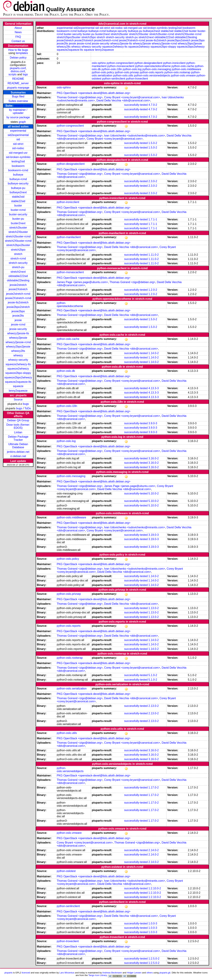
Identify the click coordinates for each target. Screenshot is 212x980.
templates (22, 53)
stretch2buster (18, 228)
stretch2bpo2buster (18, 245)
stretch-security (18, 263)
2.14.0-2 (154, 850)
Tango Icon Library (98, 975)
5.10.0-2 (154, 493)
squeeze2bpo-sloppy (18, 373)
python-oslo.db (66, 371)
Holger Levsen (134, 973)
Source (18, 400)
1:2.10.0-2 (155, 888)
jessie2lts (18, 316)
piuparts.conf (18, 68)
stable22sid (18, 201)
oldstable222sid (18, 276)
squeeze (18, 386)
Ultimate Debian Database (18, 446)
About (18, 28)
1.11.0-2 (154, 255)
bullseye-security (18, 183)
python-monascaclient (121, 66)
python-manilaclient (69, 237)
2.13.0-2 (154, 706)
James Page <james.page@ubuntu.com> (82, 282)
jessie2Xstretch (18, 289)
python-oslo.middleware (187, 69)
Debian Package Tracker (18, 438)
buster (18, 206)
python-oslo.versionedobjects (152, 75)
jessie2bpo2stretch (18, 307)
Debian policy (18, 58)
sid (18, 139)
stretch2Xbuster (18, 232)
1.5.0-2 (153, 143)
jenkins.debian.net (18, 452)
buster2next (18, 223)
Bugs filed (18, 96)
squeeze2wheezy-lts (18, 364)
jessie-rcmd (18, 324)
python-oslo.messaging (157, 69)
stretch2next (18, 272)
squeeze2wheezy (18, 369)
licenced (26, 973)
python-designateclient (148, 63)
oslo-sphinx (99, 63)
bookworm (18, 166)
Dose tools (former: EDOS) (18, 426)
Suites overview (18, 101)
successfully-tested (136, 105)
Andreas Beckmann (112, 973)
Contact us (18, 41)
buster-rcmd (18, 210)
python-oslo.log (132, 69)
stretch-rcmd (22, 106)
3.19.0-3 (154, 535)
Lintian (18, 432)
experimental (18, 131)
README (18, 79)
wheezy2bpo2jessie (18, 347)
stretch (18, 254)
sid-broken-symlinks (18, 157)
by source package (18, 117)
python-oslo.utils (123, 75)
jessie (18, 320)
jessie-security (18, 329)
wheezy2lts (18, 351)
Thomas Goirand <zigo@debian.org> (80, 97)
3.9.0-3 (153, 423)
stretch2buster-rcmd (18, 236)
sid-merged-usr (18, 153)
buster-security (18, 214)
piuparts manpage (18, 88)
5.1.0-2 (153, 675)
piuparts (9, 973)
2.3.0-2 (153, 181)
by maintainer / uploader (18, 111)
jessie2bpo (18, 311)
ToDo (28, 408)
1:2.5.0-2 (154, 959)
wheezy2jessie (18, 338)
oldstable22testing (18, 280)
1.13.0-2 (154, 608)
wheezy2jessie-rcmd (18, 342)
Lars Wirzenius (67, 973)
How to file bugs (18, 50)
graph (22, 122)
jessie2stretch (18, 285)
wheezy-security (18, 360)
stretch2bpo (18, 250)
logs (25, 74)
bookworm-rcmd (18, 170)
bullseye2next (18, 192)
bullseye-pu (18, 188)
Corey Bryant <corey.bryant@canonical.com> (132, 97)
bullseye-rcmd (18, 179)
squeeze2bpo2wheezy (18, 377)
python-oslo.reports (152, 72)
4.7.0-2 (153, 105)
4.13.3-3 (154, 388)
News (18, 32)
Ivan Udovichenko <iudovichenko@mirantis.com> (135, 136)
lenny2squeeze (18, 391)
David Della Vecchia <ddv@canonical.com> (123, 100)
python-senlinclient (114, 79)
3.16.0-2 (154, 458)
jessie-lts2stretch (18, 302)
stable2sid (18, 197)
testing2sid (18, 161)
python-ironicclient (174, 63)
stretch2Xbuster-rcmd (18, 241)
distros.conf (18, 71)
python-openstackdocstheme (153, 66)
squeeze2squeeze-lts (18, 382)
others (150, 973)
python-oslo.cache (183, 66)
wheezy (18, 355)
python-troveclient (137, 79)
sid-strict (18, 144)
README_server (18, 83)
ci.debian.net (18, 456)
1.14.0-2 (154, 353)
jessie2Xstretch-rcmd (18, 298)
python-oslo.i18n (112, 69)
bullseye (18, 175)
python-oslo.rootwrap (177, 72)
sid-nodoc (18, 148)
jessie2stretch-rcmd (18, 294)
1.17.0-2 (154, 787)
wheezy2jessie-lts (18, 333)
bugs (26, 404)
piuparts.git (165, 973)
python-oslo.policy (103, 72)
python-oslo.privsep (127, 72)
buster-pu (18, 219)
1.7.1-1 (153, 219)
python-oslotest (66, 871)
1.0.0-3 (153, 923)
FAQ (18, 37)
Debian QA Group (18, 420)
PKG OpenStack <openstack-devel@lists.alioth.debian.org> (94, 93)
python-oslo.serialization (72, 689)
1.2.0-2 (153, 290)
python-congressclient (120, 63)
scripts (13, 74)
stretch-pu (18, 267)
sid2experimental (18, 135)
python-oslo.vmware (183, 75)
